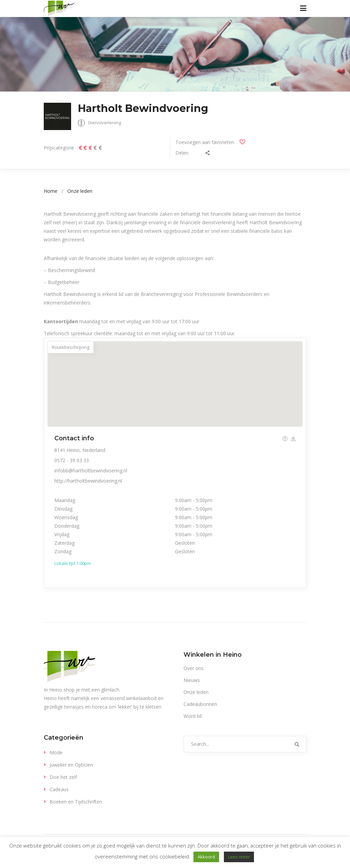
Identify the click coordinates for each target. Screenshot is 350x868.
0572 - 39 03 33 (72, 460)
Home (51, 191)
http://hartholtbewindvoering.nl (88, 481)
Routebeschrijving (71, 347)
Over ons (194, 668)
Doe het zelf (63, 777)
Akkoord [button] (206, 857)
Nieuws (192, 680)
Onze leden (80, 191)
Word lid (193, 716)
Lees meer (239, 857)
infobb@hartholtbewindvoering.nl (91, 471)
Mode (56, 752)
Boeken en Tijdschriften (76, 802)
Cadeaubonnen (200, 704)
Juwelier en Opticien (71, 765)
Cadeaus (59, 789)
